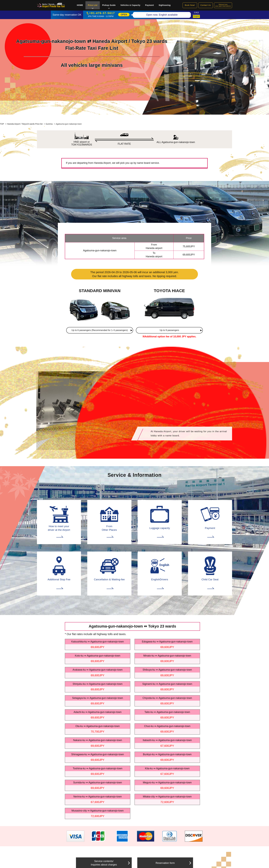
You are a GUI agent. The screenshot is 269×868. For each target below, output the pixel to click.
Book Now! (190, 5)
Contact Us (206, 5)
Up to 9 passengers (169, 330)
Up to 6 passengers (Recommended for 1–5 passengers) (100, 330)
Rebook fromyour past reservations (223, 5)
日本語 (196, 13)
